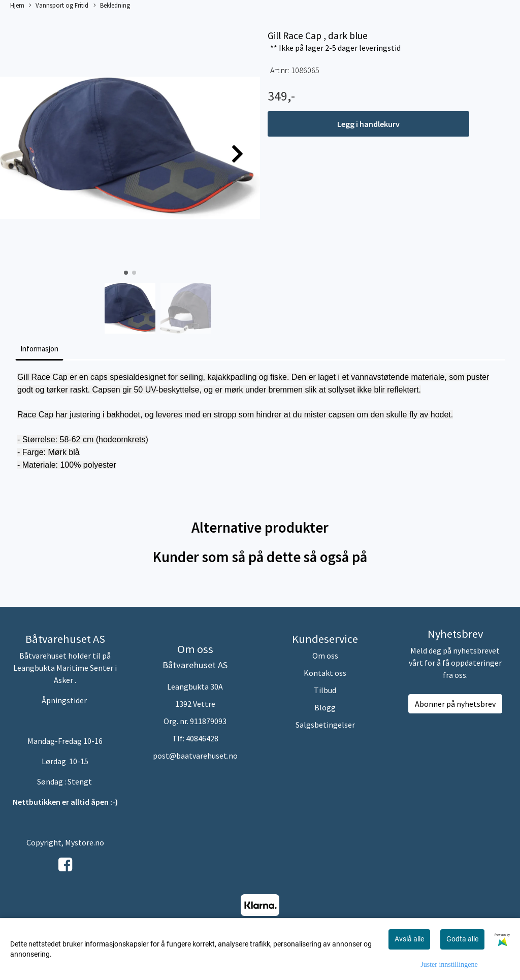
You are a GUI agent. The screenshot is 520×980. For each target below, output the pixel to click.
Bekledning (112, 6)
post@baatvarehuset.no (195, 756)
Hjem (17, 5)
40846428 (202, 738)
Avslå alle (409, 939)
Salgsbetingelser (325, 725)
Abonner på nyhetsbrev (455, 704)
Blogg (325, 707)
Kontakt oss (325, 673)
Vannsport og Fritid (59, 6)
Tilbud (325, 690)
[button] (126, 273)
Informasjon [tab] (39, 349)
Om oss (325, 656)
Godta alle (462, 939)
